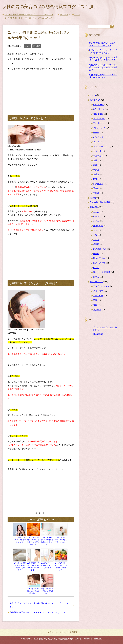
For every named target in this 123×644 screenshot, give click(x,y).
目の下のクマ (99, 263)
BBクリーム (99, 105)
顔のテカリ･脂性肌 (102, 273)
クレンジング (99, 128)
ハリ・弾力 (98, 291)
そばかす (97, 217)
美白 (95, 305)
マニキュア (98, 156)
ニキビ (27, 46)
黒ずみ (96, 277)
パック (96, 142)
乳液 (95, 166)
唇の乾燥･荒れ (100, 249)
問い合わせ (98, 334)
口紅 (95, 179)
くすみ (96, 212)
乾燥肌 (96, 245)
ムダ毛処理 (98, 296)
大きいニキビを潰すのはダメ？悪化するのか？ (47, 591)
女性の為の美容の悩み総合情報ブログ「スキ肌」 (53, 7)
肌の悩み (37, 46)
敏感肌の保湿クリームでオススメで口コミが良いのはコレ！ (38, 612)
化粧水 (96, 175)
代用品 (96, 170)
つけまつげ (98, 114)
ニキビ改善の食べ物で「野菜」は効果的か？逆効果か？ (61, 567)
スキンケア (95, 100)
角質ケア (97, 310)
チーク (96, 133)
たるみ (96, 221)
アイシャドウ (99, 119)
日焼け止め (98, 184)
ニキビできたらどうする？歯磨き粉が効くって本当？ (61, 540)
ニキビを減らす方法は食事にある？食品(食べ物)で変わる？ (33, 567)
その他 (93, 96)
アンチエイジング (101, 287)
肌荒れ (96, 268)
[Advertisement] (41, 91)
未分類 (93, 198)
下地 (95, 161)
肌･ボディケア (96, 282)
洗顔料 (96, 189)
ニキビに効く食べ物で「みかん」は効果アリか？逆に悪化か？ (33, 541)
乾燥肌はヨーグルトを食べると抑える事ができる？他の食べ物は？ (103, 68)
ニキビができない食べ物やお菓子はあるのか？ (47, 566)
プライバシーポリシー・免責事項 (62, 632)
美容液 (96, 193)
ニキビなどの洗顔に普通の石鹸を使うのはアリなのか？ (19, 567)
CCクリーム (99, 110)
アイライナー (99, 124)
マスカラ (97, 152)
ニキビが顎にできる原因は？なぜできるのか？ (19, 540)
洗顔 (95, 301)
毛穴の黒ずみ (99, 259)
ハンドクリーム (100, 138)
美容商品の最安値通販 (100, 203)
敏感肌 (96, 254)
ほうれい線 (98, 226)
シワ (95, 235)
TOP (29, 15)
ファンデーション (101, 147)
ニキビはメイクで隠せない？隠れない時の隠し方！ (33, 591)
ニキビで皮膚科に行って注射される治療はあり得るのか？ (47, 541)
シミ (95, 231)
